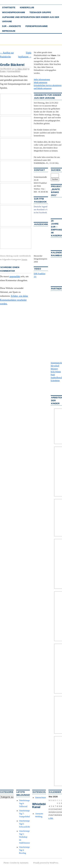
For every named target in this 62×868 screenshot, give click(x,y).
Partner (56, 289)
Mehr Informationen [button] (42, 79)
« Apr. (51, 818)
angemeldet (15, 276)
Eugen (3, 71)
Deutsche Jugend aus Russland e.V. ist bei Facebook (41, 210)
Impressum (9, 31)
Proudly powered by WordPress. (46, 863)
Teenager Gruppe (40, 12)
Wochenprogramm (14, 12)
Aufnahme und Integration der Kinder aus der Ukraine (31, 19)
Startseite (9, 7)
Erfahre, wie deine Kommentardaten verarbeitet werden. (14, 300)
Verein (24, 259)
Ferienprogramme (37, 26)
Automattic (24, 863)
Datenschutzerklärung (44, 798)
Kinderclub (27, 7)
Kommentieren (14, 71)
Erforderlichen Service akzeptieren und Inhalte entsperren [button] (48, 87)
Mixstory (54, 369)
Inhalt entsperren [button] (40, 82)
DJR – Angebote (12, 26)
